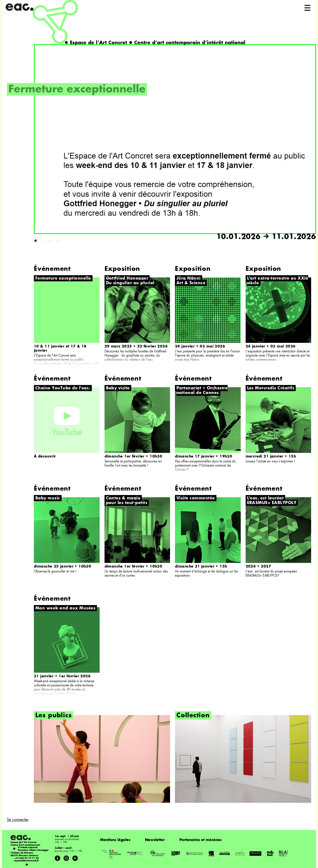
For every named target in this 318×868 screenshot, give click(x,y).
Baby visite (118, 388)
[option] (161, 143)
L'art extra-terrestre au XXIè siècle (278, 281)
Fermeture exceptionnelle (77, 90)
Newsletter (155, 840)
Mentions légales (115, 840)
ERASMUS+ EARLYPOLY (272, 503)
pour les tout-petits (127, 503)
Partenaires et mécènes (200, 840)
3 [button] (50, 241)
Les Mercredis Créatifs (271, 388)
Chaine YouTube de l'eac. (63, 388)
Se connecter (18, 820)
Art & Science (191, 283)
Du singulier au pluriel (130, 283)
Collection (193, 716)
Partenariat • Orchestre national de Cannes (202, 391)
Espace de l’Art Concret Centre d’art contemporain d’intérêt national (155, 43)
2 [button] (43, 241)
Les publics (53, 716)
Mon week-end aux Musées (65, 608)
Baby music (48, 498)
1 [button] (36, 241)
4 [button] (58, 241)
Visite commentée (196, 498)
